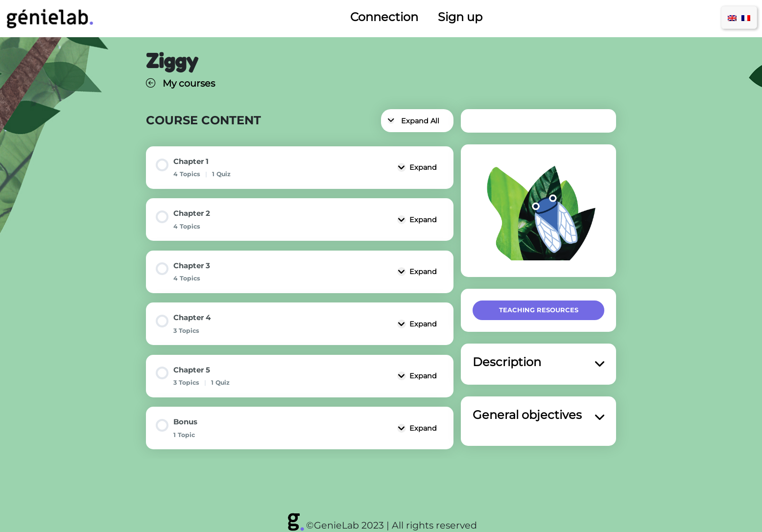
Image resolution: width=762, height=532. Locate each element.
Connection (384, 17)
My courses (180, 83)
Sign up (460, 17)
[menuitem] (732, 17)
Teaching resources (539, 310)
